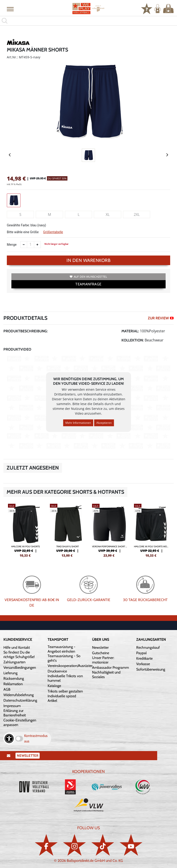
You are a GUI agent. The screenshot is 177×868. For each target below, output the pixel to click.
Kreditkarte (144, 658)
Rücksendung (14, 678)
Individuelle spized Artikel (62, 698)
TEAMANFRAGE (88, 284)
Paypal (141, 653)
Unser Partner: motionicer (103, 660)
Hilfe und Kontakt (17, 647)
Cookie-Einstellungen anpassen (20, 722)
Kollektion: (133, 340)
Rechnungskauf (148, 647)
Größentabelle (53, 232)
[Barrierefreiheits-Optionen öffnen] (9, 739)
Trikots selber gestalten (65, 691)
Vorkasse (143, 664)
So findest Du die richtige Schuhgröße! (19, 655)
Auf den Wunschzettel (88, 277)
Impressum (12, 706)
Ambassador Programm (110, 668)
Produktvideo (17, 349)
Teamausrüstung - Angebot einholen (62, 649)
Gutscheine (101, 653)
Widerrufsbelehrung (19, 695)
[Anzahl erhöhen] (37, 245)
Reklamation (13, 684)
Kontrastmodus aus (36, 738)
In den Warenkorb (88, 260)
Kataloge (54, 686)
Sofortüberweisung (151, 669)
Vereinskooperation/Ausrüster (70, 666)
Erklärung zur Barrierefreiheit (15, 713)
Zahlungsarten (14, 662)
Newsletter (100, 647)
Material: (130, 331)
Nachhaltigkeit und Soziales (106, 675)
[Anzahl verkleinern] (24, 245)
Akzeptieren (104, 423)
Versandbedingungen (20, 668)
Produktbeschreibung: (26, 331)
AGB (7, 689)
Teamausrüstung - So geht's (64, 658)
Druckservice (57, 671)
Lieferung (10, 673)
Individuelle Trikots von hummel (65, 678)
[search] (88, 21)
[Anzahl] (31, 245)
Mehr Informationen (78, 423)
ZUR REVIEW (161, 318)
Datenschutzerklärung (20, 700)
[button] (10, 9)
